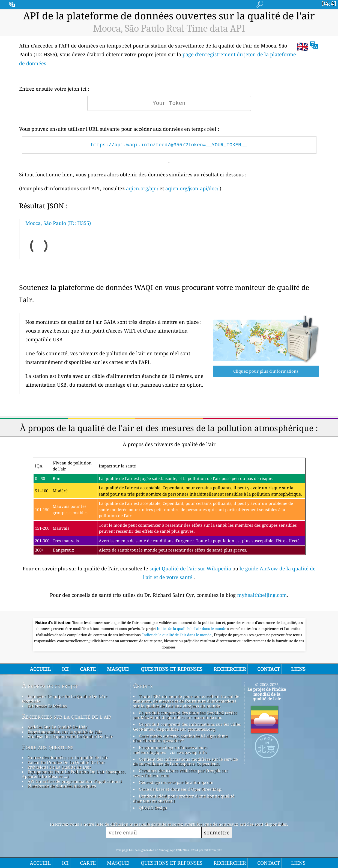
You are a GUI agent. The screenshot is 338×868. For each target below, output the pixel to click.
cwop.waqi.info (192, 752)
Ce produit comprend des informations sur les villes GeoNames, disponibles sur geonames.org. (187, 726)
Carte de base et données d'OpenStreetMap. (181, 789)
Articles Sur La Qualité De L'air (57, 727)
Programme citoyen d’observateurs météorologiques (170, 750)
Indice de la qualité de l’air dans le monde (177, 635)
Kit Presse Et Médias (47, 706)
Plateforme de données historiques (62, 786)
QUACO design (153, 808)
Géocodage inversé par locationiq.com (176, 782)
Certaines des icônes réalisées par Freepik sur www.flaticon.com (181, 773)
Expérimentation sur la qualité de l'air (65, 732)
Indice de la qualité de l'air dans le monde (192, 629)
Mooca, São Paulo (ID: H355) (58, 223)
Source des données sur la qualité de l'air (68, 757)
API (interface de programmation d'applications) (75, 781)
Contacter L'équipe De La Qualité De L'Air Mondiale (65, 699)
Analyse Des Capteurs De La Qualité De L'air (70, 736)
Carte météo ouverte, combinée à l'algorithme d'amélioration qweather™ (180, 738)
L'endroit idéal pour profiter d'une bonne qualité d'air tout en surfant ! (184, 798)
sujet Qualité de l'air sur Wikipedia (191, 568)
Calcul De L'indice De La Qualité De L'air (66, 762)
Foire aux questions (48, 747)
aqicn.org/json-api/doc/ (192, 188)
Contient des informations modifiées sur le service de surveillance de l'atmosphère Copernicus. (186, 761)
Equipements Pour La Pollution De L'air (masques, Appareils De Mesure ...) (74, 774)
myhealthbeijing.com (262, 595)
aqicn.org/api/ (142, 188)
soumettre (217, 832)
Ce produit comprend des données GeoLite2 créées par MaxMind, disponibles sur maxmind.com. (185, 715)
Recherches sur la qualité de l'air (67, 716)
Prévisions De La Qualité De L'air (59, 767)
